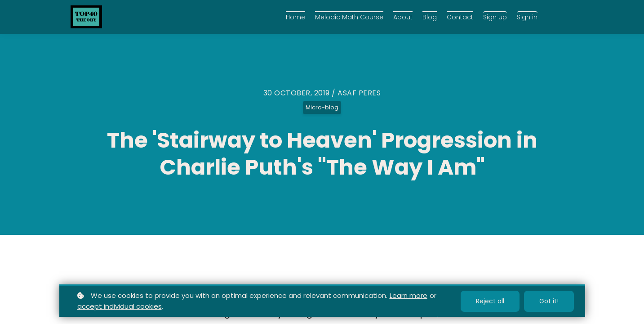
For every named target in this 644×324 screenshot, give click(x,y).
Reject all (490, 301)
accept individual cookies (120, 306)
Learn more (409, 295)
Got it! (549, 301)
